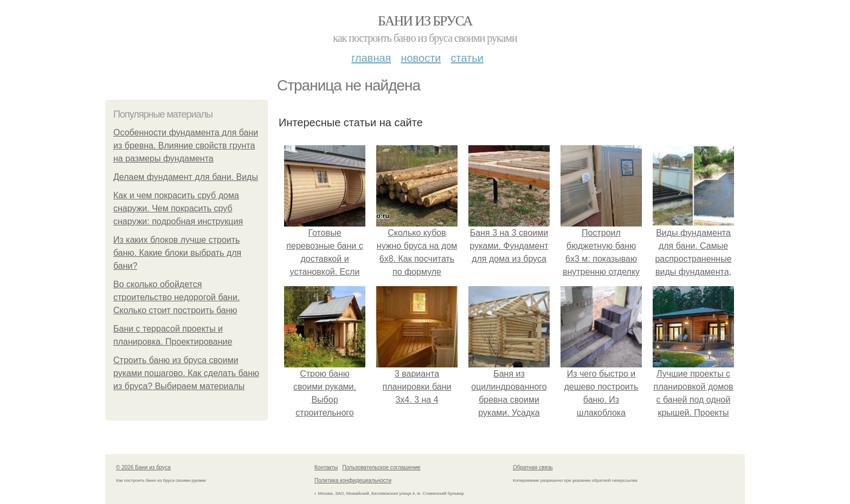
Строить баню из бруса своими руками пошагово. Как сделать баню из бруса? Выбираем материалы (186, 373)
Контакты (326, 467)
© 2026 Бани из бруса (143, 467)
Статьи (467, 58)
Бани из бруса (425, 21)
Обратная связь (533, 467)
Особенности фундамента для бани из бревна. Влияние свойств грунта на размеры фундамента (186, 146)
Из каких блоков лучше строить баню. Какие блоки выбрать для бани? (177, 253)
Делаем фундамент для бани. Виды (186, 177)
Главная (371, 58)
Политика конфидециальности (353, 480)
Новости (421, 58)
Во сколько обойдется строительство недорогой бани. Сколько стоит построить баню (176, 297)
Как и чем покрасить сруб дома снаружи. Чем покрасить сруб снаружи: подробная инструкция (178, 208)
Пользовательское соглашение (382, 467)
